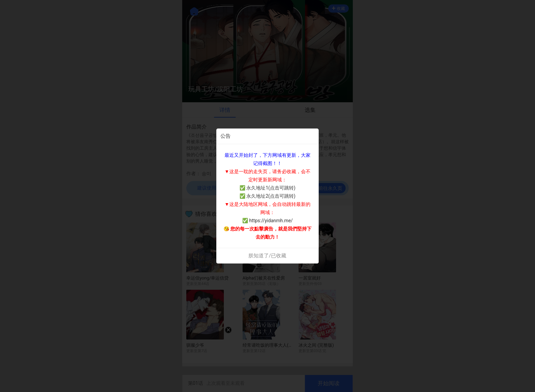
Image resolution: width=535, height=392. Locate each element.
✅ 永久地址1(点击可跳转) (267, 188)
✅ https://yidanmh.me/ (267, 221)
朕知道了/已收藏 (267, 256)
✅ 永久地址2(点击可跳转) (267, 196)
